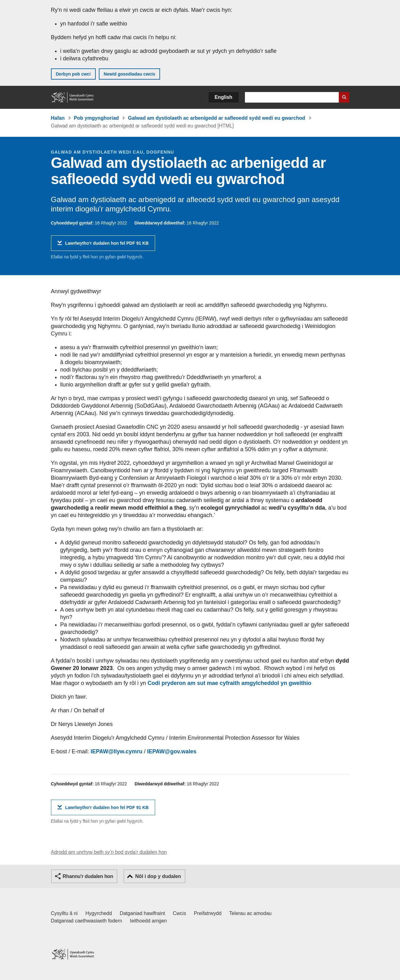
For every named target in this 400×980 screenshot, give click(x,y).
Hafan (58, 118)
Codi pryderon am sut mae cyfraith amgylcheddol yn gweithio (230, 683)
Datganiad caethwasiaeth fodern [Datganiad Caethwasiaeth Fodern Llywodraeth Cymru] (87, 921)
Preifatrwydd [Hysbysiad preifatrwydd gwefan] (208, 913)
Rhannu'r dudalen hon (88, 876)
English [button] (224, 97)
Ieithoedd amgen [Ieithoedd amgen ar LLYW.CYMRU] (148, 921)
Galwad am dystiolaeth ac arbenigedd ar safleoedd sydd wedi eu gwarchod (217, 118)
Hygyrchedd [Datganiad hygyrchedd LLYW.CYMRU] (99, 913)
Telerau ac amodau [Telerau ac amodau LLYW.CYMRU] (251, 913)
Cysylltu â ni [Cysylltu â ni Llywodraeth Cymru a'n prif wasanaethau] (64, 913)
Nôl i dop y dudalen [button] (158, 876)
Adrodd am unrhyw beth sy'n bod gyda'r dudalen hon (109, 852)
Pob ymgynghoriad (96, 118)
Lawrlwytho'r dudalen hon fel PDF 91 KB (107, 245)
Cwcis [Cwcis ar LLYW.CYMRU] (179, 913)
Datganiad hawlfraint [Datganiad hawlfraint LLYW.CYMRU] (142, 913)
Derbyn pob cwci (73, 74)
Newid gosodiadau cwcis (130, 74)
